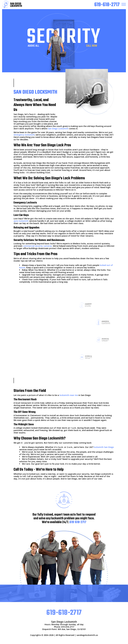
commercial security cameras (37, 246)
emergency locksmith (24, 135)
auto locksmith (21, 221)
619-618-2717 (78, 522)
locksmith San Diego (104, 447)
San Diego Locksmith (58, 129)
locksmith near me (69, 395)
